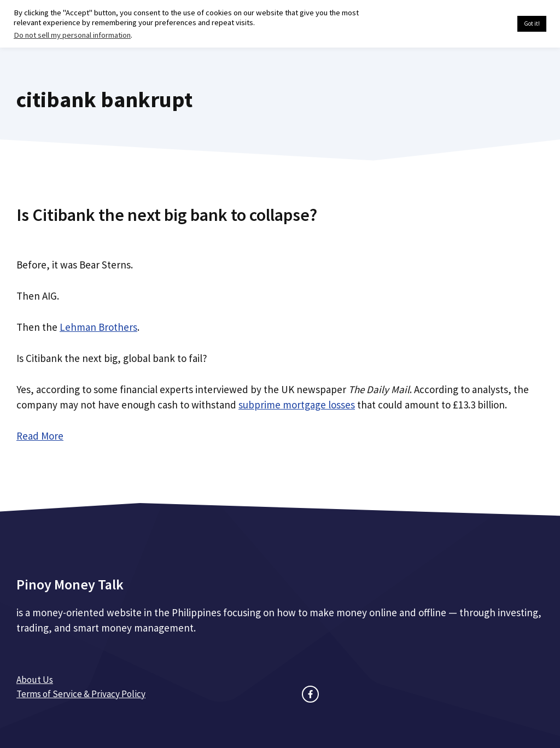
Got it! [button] (532, 24)
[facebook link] (310, 694)
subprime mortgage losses (297, 405)
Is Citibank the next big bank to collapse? (167, 215)
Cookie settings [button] (483, 24)
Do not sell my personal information (72, 35)
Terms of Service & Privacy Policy (81, 694)
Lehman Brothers (98, 327)
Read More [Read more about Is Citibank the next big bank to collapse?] (40, 436)
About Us (35, 680)
